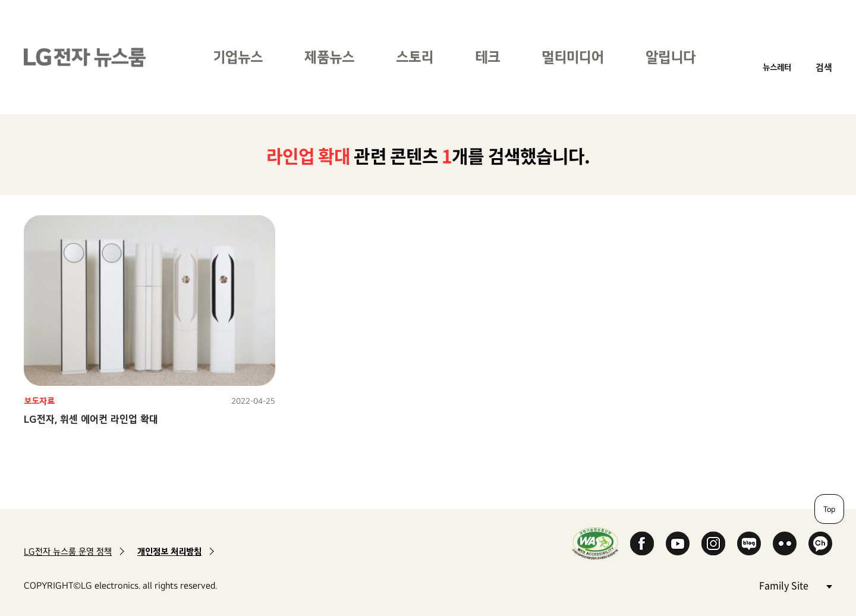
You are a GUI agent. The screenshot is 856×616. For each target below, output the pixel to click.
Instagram (713, 543)
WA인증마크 (595, 543)
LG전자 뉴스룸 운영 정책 (68, 551)
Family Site (795, 585)
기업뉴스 (238, 57)
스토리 (415, 57)
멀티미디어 (573, 57)
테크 (487, 57)
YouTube (678, 543)
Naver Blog (749, 543)
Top (829, 509)
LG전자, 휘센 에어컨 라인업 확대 (91, 419)
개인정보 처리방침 (169, 551)
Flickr (785, 543)
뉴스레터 (777, 67)
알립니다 (671, 57)
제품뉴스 (329, 57)
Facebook (642, 543)
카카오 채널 (820, 543)
